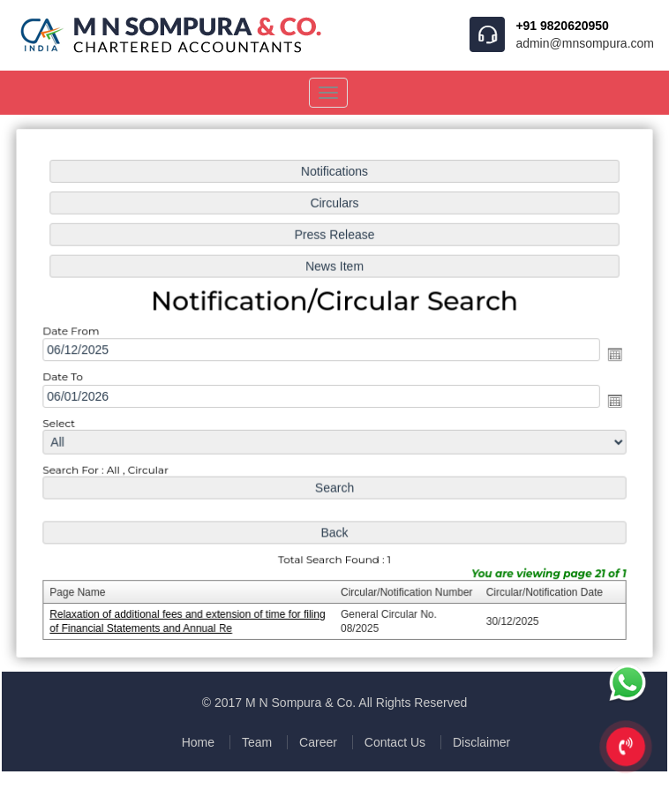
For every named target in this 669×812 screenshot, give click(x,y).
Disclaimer (481, 742)
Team (257, 742)
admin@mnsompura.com (585, 43)
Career (318, 742)
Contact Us (395, 742)
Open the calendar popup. (611, 356)
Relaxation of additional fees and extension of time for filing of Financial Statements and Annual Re (190, 617)
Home (198, 742)
